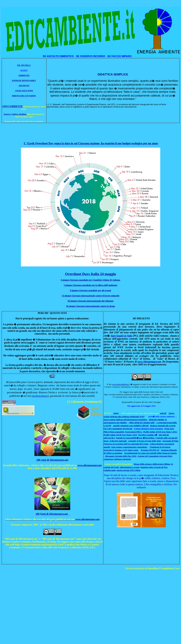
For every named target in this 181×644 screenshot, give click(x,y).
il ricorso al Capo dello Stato (149, 441)
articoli (163, 413)
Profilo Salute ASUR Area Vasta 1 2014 (120, 435)
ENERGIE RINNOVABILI (24, 80)
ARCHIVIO (24, 86)
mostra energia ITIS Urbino (128, 470)
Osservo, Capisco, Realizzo (15, 114)
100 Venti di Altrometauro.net (52, 514)
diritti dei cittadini (157, 420)
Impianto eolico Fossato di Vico (154, 467)
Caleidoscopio (110, 470)
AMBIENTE (24, 75)
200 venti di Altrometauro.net (52, 460)
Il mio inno (169, 429)
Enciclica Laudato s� (148, 435)
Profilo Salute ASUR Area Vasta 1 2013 (160, 432)
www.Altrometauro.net (149, 362)
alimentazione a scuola (130, 467)
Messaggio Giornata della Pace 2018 (120, 456)
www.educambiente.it (121, 384)
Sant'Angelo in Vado (121, 336)
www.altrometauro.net (89, 465)
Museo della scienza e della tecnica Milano (152, 464)
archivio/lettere (40, 396)
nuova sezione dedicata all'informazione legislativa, (126, 420)
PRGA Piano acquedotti (114, 432)
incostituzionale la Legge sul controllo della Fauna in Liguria (150, 453)
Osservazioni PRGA (134, 432)
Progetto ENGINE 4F (150, 450)
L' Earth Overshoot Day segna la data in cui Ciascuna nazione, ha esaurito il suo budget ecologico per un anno (91, 143)
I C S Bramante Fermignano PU (85, 401)
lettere (116, 413)
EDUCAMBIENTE (13, 106)
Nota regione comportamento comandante (129, 447)
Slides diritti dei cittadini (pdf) (142, 423)
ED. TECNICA (24, 65)
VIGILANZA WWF (24, 91)
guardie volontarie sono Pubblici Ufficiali (131, 426)
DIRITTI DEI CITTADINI (24, 96)
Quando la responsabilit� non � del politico (135, 438)
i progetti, (133, 441)
